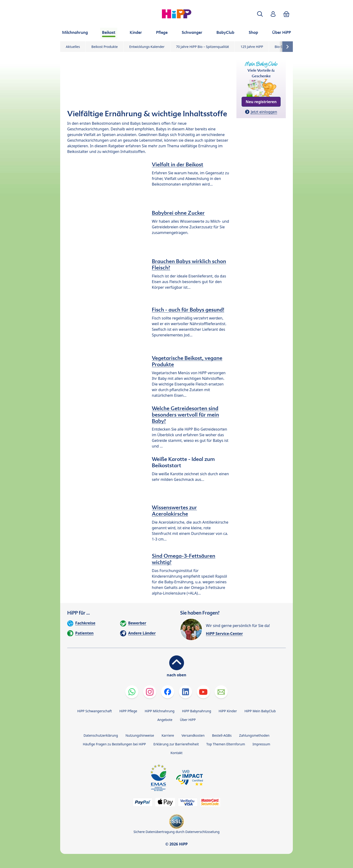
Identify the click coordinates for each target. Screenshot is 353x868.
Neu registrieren (261, 102)
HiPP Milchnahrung (160, 711)
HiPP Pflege (128, 711)
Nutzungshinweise (140, 735)
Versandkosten (193, 735)
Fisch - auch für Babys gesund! (188, 310)
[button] (260, 14)
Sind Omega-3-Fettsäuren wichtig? (184, 559)
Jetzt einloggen (264, 112)
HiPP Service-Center (224, 634)
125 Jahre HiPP (252, 47)
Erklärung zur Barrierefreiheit (176, 744)
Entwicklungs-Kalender (147, 47)
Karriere (168, 735)
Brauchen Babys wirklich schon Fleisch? (189, 264)
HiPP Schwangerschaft (95, 711)
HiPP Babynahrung (196, 711)
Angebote (165, 720)
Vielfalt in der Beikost (178, 164)
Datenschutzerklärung (101, 735)
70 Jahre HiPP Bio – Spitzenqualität (202, 47)
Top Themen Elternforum (226, 744)
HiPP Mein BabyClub (260, 711)
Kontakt (176, 753)
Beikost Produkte (105, 47)
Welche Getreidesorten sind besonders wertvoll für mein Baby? (185, 415)
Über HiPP (188, 720)
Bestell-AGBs (222, 735)
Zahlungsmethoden (254, 735)
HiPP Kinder (228, 711)
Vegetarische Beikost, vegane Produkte (187, 361)
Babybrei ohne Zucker (178, 213)
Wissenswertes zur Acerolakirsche (174, 511)
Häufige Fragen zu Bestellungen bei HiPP (114, 744)
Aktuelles (73, 47)
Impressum (261, 744)
